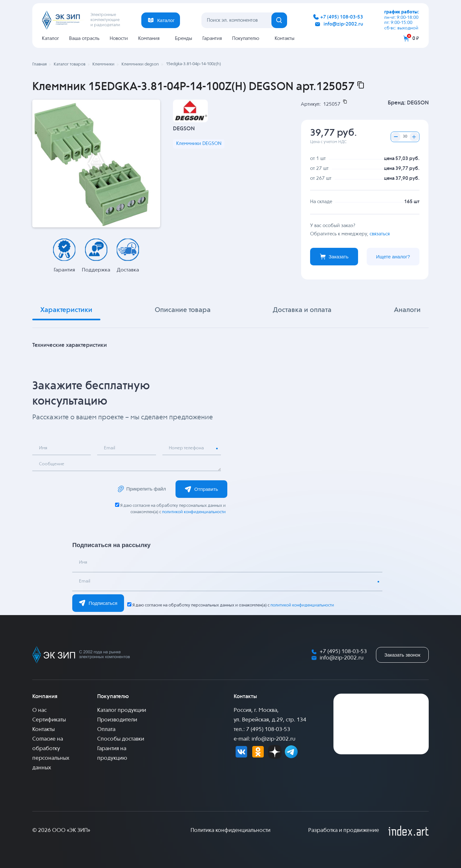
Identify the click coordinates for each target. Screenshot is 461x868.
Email (110, 449)
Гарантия (212, 38)
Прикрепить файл (141, 489)
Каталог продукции (122, 710)
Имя (44, 449)
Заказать (334, 256)
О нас (39, 710)
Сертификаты (49, 720)
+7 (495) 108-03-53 (342, 17)
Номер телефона (188, 449)
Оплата (106, 730)
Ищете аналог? (393, 257)
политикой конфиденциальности (194, 512)
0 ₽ (416, 38)
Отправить (201, 489)
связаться (380, 234)
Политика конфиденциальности (231, 830)
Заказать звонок (402, 655)
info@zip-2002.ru (343, 24)
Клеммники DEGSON (199, 144)
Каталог (50, 38)
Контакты (285, 38)
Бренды (184, 38)
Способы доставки (121, 739)
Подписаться (98, 603)
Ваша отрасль (84, 38)
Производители (117, 720)
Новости (119, 38)
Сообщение (53, 464)
